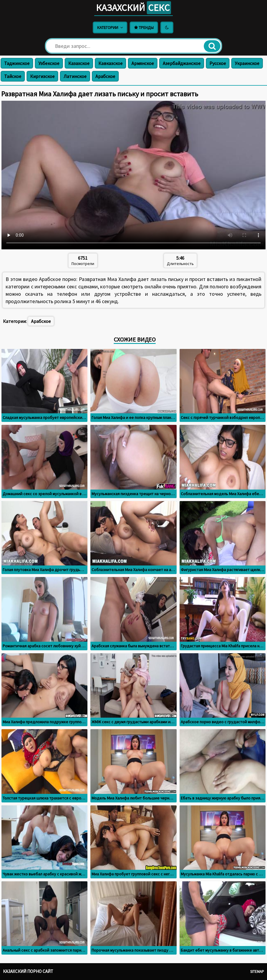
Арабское (105, 76)
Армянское (143, 63)
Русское (218, 63)
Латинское (75, 76)
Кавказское (110, 63)
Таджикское (17, 63)
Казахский (133, 8)
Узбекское (49, 63)
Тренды (144, 27)
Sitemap (257, 972)
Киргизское (42, 76)
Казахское (79, 63)
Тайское (13, 76)
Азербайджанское (182, 63)
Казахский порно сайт (28, 971)
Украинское (247, 63)
